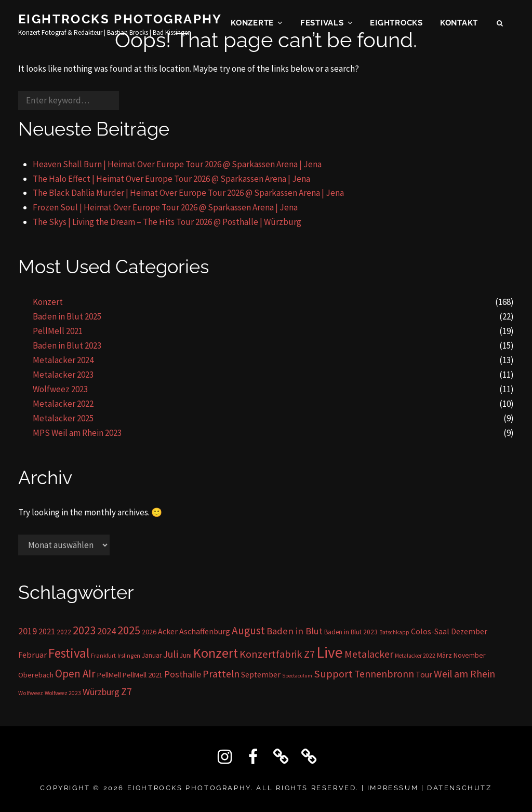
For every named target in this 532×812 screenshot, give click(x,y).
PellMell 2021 (58, 331)
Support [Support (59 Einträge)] (333, 674)
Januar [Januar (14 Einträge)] (152, 655)
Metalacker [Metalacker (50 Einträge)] (369, 654)
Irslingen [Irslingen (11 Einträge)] (129, 656)
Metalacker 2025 (63, 418)
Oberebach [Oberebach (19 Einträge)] (36, 675)
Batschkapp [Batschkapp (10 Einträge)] (394, 632)
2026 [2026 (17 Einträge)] (149, 632)
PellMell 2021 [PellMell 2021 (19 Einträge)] (143, 675)
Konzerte (252, 24)
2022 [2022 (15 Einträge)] (64, 632)
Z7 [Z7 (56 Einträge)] (127, 691)
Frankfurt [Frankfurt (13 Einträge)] (103, 655)
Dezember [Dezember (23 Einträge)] (469, 631)
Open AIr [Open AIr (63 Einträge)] (75, 674)
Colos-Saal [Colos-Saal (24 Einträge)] (430, 631)
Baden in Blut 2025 (67, 316)
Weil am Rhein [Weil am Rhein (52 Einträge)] (464, 674)
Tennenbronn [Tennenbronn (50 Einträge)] (384, 674)
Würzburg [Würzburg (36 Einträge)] (101, 692)
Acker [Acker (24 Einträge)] (168, 631)
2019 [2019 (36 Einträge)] (28, 631)
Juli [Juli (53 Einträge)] (171, 654)
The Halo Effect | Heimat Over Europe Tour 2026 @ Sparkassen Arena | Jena (171, 179)
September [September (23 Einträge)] (261, 675)
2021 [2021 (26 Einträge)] (47, 631)
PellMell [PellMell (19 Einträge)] (109, 675)
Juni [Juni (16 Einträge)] (186, 655)
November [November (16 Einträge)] (469, 655)
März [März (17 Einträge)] (444, 655)
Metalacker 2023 (63, 375)
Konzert (48, 302)
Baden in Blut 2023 (67, 345)
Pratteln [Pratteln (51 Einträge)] (221, 674)
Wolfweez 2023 (60, 389)
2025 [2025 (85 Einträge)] (129, 630)
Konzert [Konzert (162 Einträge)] (216, 653)
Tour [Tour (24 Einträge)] (424, 675)
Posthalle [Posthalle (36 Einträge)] (183, 674)
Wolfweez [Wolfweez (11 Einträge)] (31, 693)
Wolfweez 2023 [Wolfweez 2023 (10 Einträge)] (63, 693)
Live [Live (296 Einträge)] (330, 652)
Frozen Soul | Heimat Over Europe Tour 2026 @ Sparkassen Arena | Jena (165, 207)
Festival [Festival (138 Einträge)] (69, 653)
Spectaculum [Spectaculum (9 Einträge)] (297, 676)
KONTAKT (459, 24)
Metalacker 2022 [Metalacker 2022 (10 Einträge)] (415, 656)
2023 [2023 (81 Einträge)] (84, 630)
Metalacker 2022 (63, 404)
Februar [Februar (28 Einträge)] (32, 655)
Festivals (322, 24)
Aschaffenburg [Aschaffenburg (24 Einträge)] (205, 631)
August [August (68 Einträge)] (248, 630)
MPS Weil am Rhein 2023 (77, 433)
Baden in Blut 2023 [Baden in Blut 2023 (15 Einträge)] (351, 632)
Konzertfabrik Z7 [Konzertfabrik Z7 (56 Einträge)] (277, 654)
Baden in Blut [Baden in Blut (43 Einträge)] (295, 631)
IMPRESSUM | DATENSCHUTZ (430, 788)
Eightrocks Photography (120, 20)
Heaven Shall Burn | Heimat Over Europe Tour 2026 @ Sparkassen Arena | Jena (177, 164)
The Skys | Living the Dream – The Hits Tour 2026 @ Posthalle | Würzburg (167, 222)
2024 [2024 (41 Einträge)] (107, 631)
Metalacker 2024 (63, 360)
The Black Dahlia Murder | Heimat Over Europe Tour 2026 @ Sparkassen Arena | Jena (188, 193)
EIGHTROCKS (396, 24)
